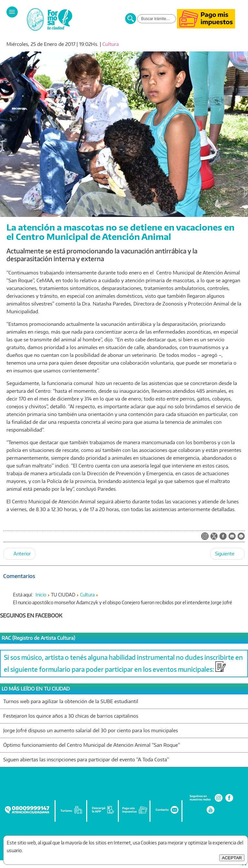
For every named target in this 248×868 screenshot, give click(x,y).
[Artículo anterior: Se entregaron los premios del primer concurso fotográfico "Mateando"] (19, 554)
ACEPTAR (232, 858)
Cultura (111, 44)
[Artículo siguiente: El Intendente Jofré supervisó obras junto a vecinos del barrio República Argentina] (227, 554)
